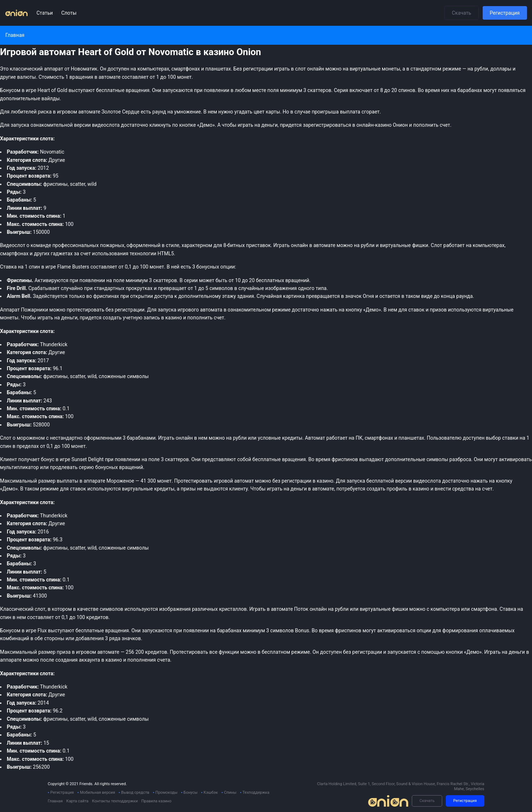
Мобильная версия (97, 792)
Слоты (69, 13)
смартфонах (14, 253)
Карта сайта (77, 801)
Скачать (462, 13)
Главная (55, 801)
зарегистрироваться (327, 125)
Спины (230, 792)
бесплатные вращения (102, 630)
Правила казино (156, 801)
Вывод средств (135, 792)
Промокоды (166, 792)
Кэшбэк (211, 792)
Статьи (45, 13)
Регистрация (505, 13)
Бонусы (191, 792)
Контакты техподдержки (115, 801)
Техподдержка (256, 792)
